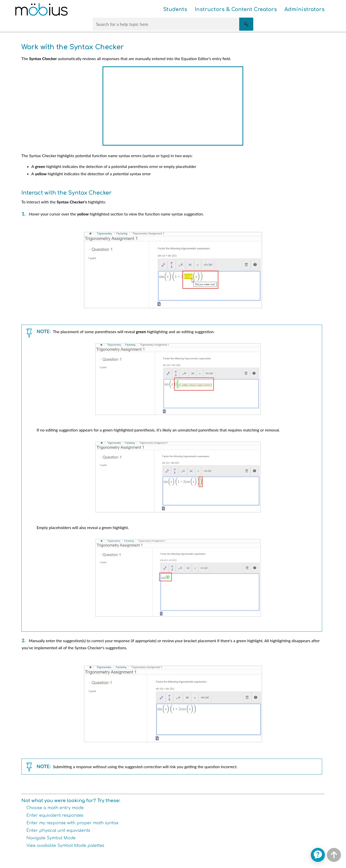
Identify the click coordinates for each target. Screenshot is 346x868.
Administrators (305, 9)
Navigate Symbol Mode (51, 838)
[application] (318, 855)
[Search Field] (173, 24)
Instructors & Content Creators (236, 9)
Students (175, 9)
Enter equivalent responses (55, 815)
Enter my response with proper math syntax (72, 823)
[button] (246, 24)
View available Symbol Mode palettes (65, 846)
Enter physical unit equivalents (58, 831)
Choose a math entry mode (55, 808)
